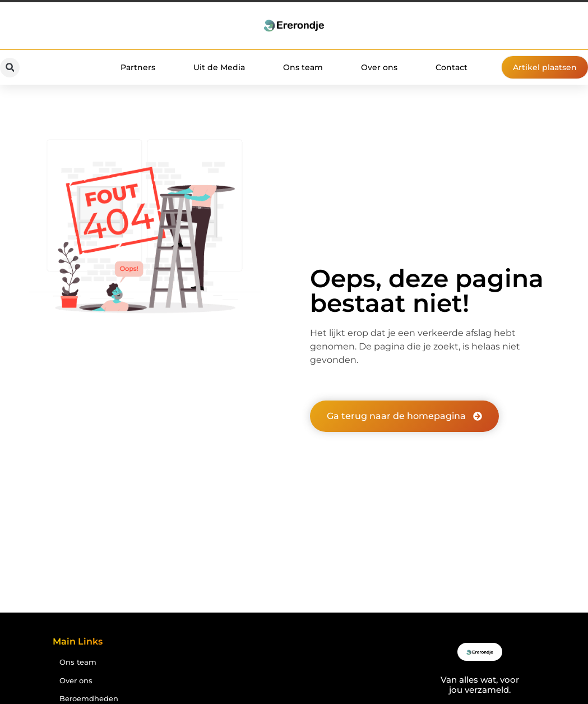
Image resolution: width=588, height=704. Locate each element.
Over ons (379, 67)
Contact (452, 67)
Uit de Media (219, 67)
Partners (138, 67)
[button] (10, 68)
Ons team (303, 67)
